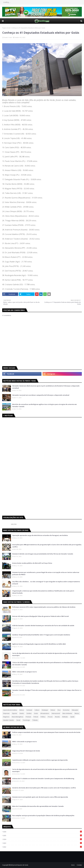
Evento (22, 713)
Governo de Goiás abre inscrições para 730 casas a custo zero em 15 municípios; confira (44, 788)
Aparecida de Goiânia (10, 710)
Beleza (22, 710)
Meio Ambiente (67, 713)
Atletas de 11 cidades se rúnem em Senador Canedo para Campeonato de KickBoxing (43, 779)
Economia (66, 710)
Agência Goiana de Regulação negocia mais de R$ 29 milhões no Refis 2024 (39, 644)
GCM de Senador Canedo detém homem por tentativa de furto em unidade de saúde (43, 625)
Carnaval (29, 710)
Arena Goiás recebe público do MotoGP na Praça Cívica (32, 563)
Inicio (73, 865)
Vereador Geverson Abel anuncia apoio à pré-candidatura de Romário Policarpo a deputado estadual (46, 387)
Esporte (15, 713)
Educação (75, 710)
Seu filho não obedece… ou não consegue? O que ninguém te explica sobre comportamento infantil (46, 583)
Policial (36, 717)
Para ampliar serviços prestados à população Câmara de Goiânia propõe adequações (43, 815)
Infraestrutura (45, 713)
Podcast (28, 717)
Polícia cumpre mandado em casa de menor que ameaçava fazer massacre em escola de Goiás (46, 732)
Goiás (36, 713)
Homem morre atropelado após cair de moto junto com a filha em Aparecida (40, 797)
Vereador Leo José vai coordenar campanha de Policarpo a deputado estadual (41, 395)
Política (43, 717)
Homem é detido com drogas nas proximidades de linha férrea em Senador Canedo (43, 554)
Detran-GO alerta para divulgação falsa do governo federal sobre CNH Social (40, 616)
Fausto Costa (8, 37)
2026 (42, 832)
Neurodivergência (17, 717)
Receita (57, 717)
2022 (42, 847)
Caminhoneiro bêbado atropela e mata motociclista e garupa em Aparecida (40, 760)
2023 (42, 843)
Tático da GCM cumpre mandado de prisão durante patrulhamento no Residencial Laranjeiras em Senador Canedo (47, 664)
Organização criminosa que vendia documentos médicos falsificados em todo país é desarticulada (43, 592)
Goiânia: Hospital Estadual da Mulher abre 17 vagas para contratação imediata (41, 635)
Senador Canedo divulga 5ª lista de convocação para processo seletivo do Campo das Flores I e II (47, 691)
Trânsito (35, 720)
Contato (79, 865)
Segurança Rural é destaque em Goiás (26, 751)
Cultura (37, 710)
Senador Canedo (9, 720)
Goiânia (29, 713)
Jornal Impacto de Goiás (21, 865)
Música (77, 713)
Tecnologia (26, 720)
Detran (53, 710)
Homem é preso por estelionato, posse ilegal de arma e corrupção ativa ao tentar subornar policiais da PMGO (46, 573)
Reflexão (65, 717)
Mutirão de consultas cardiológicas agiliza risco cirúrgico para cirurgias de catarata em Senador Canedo (44, 405)
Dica (59, 710)
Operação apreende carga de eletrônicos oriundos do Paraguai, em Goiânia (40, 535)
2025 (42, 835)
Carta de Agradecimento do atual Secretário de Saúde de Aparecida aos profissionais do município (45, 654)
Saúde (72, 717)
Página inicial (6, 28)
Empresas (6, 713)
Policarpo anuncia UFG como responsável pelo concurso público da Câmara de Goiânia (44, 607)
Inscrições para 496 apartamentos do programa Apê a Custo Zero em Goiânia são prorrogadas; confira (47, 546)
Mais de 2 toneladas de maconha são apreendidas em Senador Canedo (38, 806)
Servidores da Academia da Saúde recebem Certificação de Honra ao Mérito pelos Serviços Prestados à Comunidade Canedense (45, 682)
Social (18, 720)
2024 (42, 839)
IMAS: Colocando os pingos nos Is (24, 672)
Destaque (45, 710)
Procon (50, 717)
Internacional (56, 713)
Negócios (6, 717)
